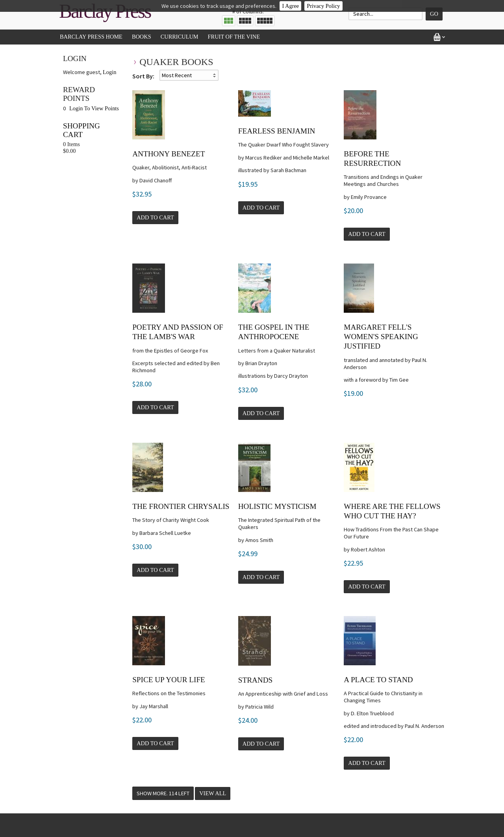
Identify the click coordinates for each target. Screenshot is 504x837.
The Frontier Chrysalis (181, 506)
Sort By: (143, 76)
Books (142, 37)
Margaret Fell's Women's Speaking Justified (381, 337)
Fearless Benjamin (277, 131)
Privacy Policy (323, 6)
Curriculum (180, 37)
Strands (255, 680)
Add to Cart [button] (155, 217)
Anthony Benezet (169, 154)
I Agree (290, 6)
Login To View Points (94, 108)
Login (109, 72)
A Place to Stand (378, 680)
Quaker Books (176, 62)
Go (434, 14)
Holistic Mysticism (277, 506)
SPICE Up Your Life (169, 680)
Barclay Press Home (91, 37)
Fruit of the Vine (234, 37)
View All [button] (213, 793)
